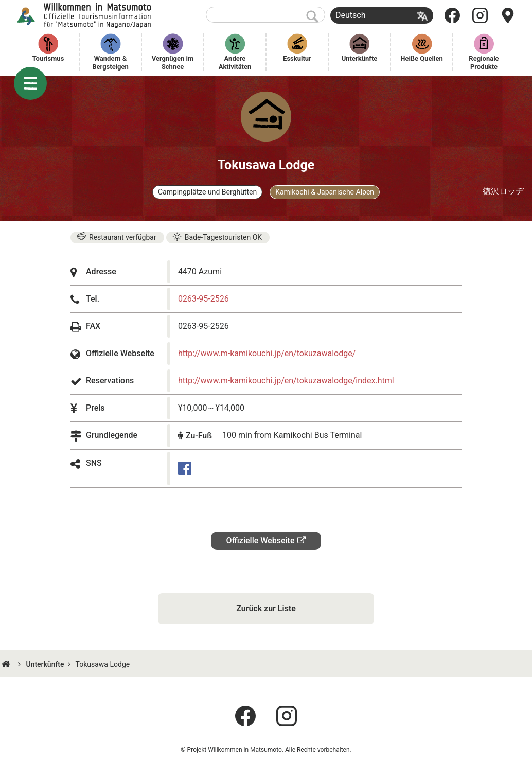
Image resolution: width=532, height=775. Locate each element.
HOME (7, 664)
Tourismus (48, 58)
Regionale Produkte (485, 63)
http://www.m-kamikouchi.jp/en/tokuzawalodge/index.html (286, 381)
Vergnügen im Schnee (174, 63)
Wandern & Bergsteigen (110, 63)
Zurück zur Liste (266, 609)
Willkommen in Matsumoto (85, 15)
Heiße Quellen (422, 58)
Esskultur (297, 58)
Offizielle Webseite (261, 541)
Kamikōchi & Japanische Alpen (325, 192)
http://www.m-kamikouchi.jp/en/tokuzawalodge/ (267, 353)
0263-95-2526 (203, 299)
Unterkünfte (360, 58)
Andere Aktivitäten (235, 63)
